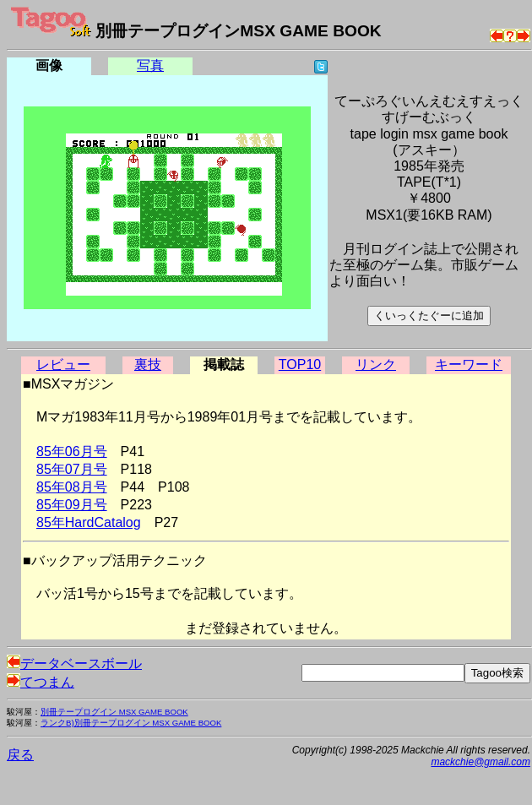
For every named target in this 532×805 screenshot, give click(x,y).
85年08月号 (72, 487)
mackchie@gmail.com (480, 762)
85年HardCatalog (89, 522)
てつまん (41, 682)
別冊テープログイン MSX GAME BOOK (114, 712)
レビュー (63, 364)
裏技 (148, 364)
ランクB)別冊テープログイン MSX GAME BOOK (131, 723)
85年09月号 (72, 505)
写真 (150, 65)
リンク (376, 364)
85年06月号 (72, 451)
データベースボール (74, 664)
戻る (20, 755)
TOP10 (300, 364)
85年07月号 (72, 469)
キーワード (469, 364)
